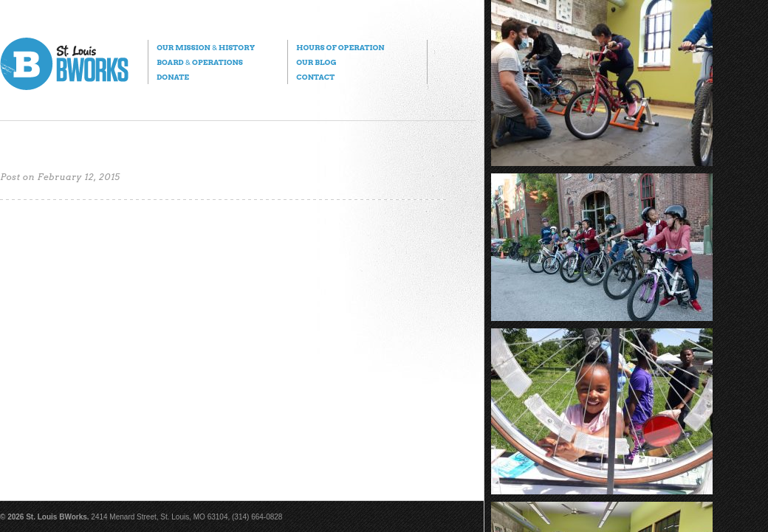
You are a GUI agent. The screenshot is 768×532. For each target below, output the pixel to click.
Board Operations (200, 62)
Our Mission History (206, 47)
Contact (315, 77)
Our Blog (316, 62)
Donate (173, 77)
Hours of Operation (340, 47)
